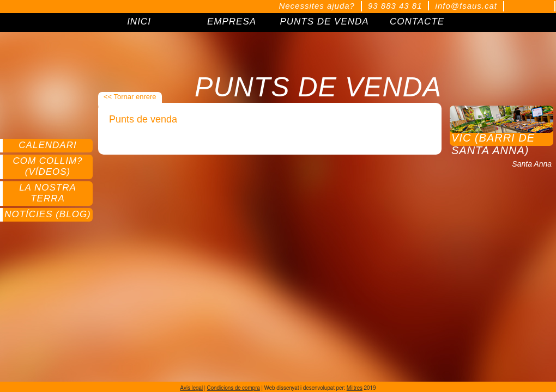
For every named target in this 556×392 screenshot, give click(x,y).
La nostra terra (48, 193)
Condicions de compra (234, 388)
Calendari (47, 145)
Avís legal (191, 388)
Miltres (355, 388)
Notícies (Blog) (48, 214)
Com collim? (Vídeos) (47, 166)
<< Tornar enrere (130, 97)
